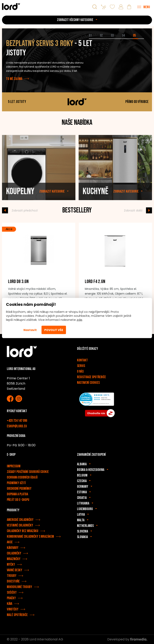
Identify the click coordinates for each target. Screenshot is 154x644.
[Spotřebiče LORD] (11, 6)
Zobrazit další (133, 210)
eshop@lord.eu (17, 426)
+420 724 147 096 (17, 421)
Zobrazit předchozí (25, 210)
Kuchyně (95, 200)
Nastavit (30, 330)
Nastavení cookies (88, 383)
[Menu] (144, 7)
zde (79, 320)
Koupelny (20, 200)
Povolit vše (54, 330)
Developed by (127, 639)
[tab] (94, 39)
